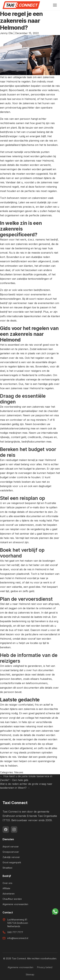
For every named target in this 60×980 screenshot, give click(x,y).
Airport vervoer (11, 847)
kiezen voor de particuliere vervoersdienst (32, 634)
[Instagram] (14, 830)
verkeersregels (9, 375)
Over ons (7, 883)
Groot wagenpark (12, 862)
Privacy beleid (45, 967)
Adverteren (9, 894)
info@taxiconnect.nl (18, 938)
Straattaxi (7, 868)
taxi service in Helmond (21, 99)
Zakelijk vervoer (11, 857)
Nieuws (19, 772)
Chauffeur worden (12, 899)
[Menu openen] (55, 5)
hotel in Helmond (16, 578)
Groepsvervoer (11, 852)
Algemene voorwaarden (15, 904)
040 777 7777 (15, 932)
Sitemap (30, 974)
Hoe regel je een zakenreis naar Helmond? (21, 21)
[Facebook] (6, 830)
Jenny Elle (6, 33)
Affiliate (6, 888)
